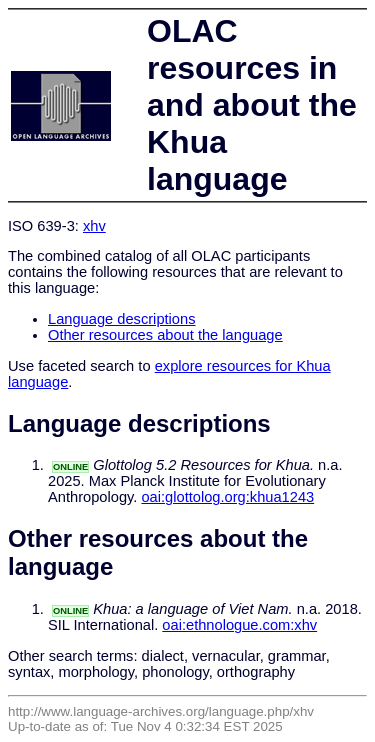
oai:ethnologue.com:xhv (239, 625)
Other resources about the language (165, 335)
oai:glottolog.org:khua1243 (227, 497)
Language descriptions (122, 319)
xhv (94, 226)
